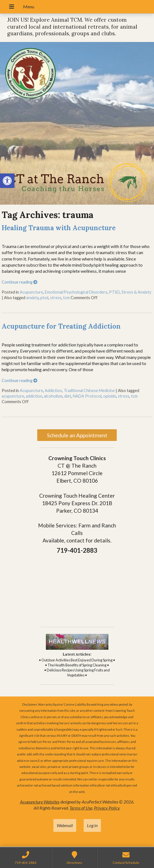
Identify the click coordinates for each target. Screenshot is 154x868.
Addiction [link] (53, 390)
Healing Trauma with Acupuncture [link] (59, 228)
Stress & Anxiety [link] (136, 292)
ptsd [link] (44, 298)
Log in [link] (92, 825)
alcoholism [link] (53, 396)
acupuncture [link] (13, 396)
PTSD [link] (114, 292)
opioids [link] (110, 396)
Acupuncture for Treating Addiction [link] (61, 326)
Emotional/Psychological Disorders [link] (76, 292)
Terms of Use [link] (81, 808)
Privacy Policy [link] (107, 808)
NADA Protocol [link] (87, 396)
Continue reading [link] (19, 282)
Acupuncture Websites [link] (40, 802)
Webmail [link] (65, 825)
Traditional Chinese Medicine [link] (89, 390)
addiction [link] (34, 396)
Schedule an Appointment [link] (77, 435)
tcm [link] (66, 298)
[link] (7, 181)
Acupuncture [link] (31, 292)
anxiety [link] (32, 298)
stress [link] (56, 298)
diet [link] (68, 396)
